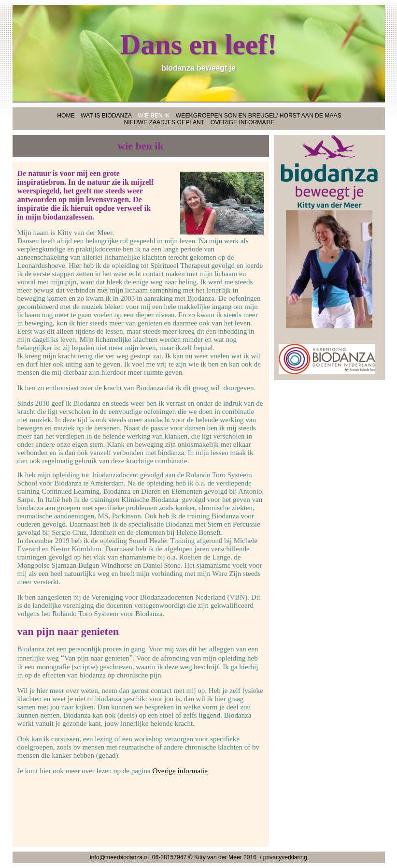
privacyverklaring (285, 857)
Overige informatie (180, 771)
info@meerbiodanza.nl (119, 857)
